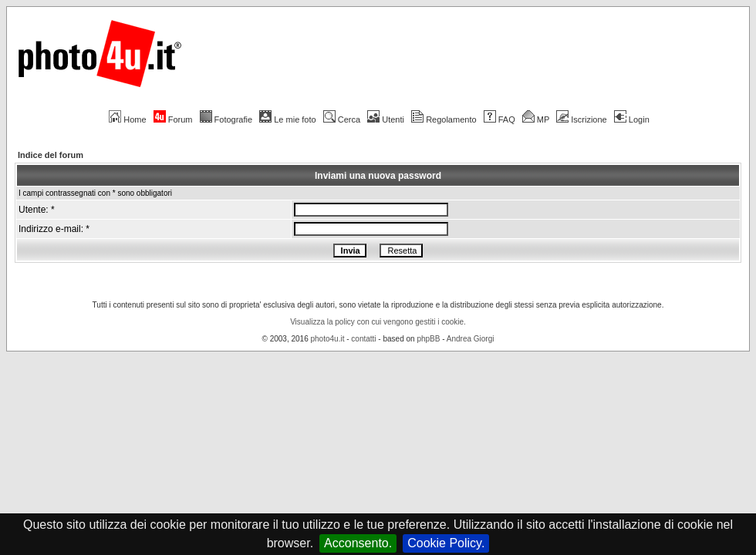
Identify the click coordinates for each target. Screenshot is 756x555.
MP (536, 119)
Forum (173, 119)
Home (127, 119)
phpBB (428, 339)
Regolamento (444, 119)
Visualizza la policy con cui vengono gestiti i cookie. (378, 322)
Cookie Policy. (446, 543)
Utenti (386, 119)
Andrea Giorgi (471, 339)
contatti (363, 339)
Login (632, 119)
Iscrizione (581, 119)
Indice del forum (51, 155)
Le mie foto (287, 119)
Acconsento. (358, 543)
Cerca (342, 119)
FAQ (499, 119)
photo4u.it (328, 339)
